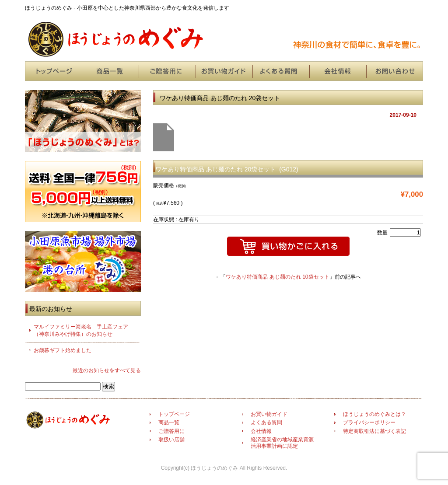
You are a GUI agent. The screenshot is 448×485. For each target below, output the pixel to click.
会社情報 (338, 71)
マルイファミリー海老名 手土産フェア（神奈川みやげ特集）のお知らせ (81, 330)
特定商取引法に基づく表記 (374, 431)
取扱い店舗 (171, 440)
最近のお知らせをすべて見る (107, 370)
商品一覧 (110, 71)
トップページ (53, 71)
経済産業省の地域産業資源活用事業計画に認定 (282, 443)
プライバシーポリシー (369, 422)
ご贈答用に (167, 71)
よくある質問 (281, 71)
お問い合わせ (395, 71)
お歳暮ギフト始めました (63, 350)
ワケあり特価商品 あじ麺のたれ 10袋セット (277, 277)
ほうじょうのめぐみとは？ (374, 414)
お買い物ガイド (224, 71)
